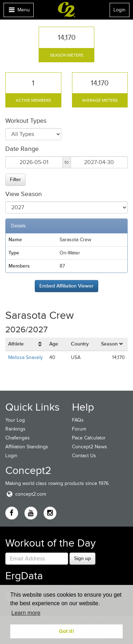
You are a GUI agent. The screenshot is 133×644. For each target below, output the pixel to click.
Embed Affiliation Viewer (66, 286)
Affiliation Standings (27, 447)
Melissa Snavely (26, 357)
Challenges (18, 438)
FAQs (78, 420)
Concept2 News (90, 447)
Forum (79, 429)
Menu (18, 12)
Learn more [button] (26, 613)
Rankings (15, 429)
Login (120, 10)
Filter (15, 179)
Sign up (82, 558)
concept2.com (26, 494)
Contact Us (84, 456)
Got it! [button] (66, 631)
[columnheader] (26, 344)
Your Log (15, 420)
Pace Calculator (89, 438)
